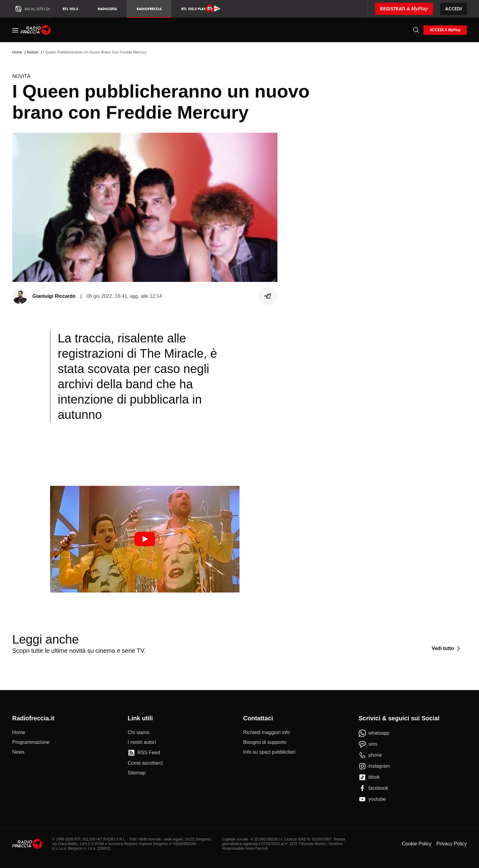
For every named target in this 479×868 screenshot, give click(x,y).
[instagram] (374, 766)
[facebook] (373, 788)
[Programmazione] (31, 742)
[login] (445, 30)
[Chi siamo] (139, 733)
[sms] (368, 744)
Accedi (453, 9)
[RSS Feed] (144, 753)
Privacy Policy (452, 844)
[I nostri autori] (142, 742)
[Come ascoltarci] (145, 763)
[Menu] (15, 30)
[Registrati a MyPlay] (404, 9)
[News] (18, 752)
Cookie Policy (417, 844)
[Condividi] (268, 296)
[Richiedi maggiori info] (267, 733)
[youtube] (372, 799)
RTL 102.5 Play (201, 9)
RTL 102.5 (70, 9)
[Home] (36, 30)
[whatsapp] (374, 733)
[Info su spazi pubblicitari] (269, 752)
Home (17, 52)
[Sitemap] (137, 773)
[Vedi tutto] (447, 648)
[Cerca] (416, 30)
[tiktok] (369, 777)
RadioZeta (107, 9)
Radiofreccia (149, 9)
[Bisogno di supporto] (265, 742)
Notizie (33, 52)
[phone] (370, 755)
